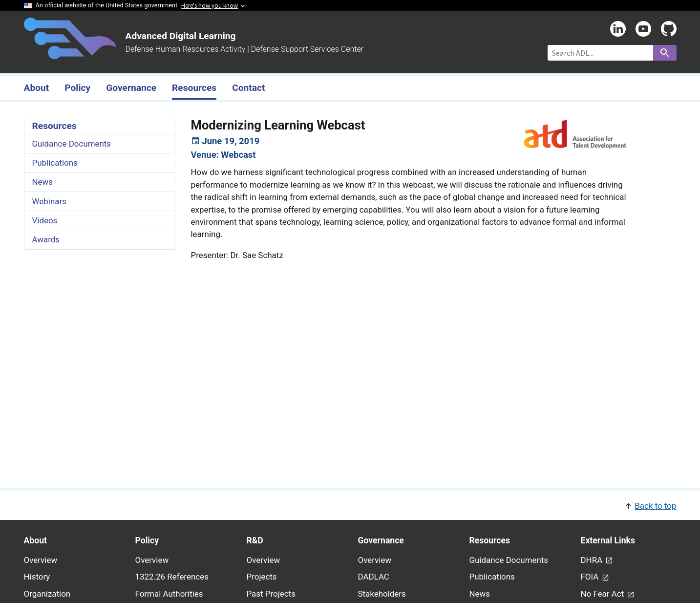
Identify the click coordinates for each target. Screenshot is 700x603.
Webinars (49, 201)
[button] (350, 505)
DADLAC (374, 577)
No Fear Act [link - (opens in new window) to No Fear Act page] (604, 594)
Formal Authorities (169, 594)
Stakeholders (382, 594)
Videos (45, 220)
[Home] (70, 53)
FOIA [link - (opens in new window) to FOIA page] (591, 577)
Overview (41, 560)
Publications (55, 163)
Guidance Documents (72, 144)
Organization (47, 594)
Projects (262, 577)
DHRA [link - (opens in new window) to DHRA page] (593, 560)
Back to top (655, 506)
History (37, 577)
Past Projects (271, 594)
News (43, 182)
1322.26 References (172, 577)
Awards (46, 239)
